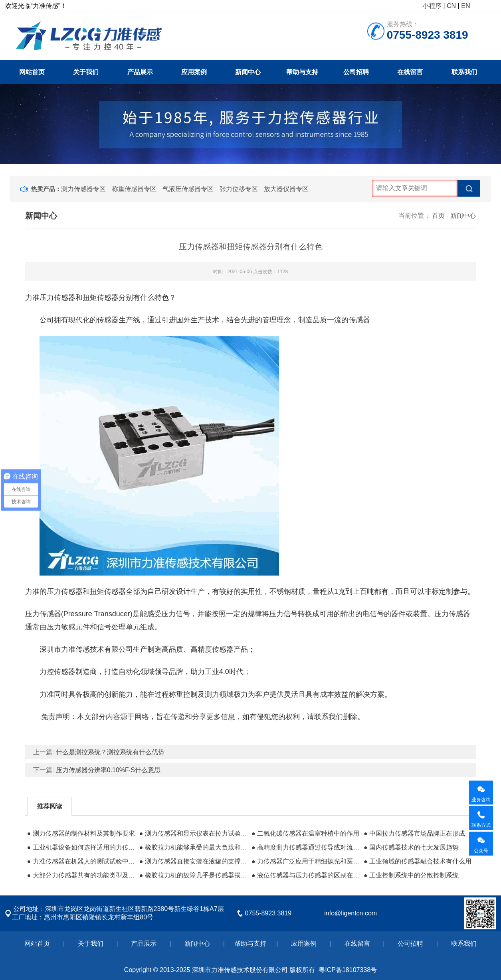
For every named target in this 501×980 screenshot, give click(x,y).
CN (451, 6)
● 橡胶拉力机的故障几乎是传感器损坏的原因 (193, 875)
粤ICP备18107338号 (348, 970)
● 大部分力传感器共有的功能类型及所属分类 (81, 875)
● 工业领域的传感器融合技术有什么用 (418, 861)
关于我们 (86, 72)
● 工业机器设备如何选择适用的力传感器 (81, 847)
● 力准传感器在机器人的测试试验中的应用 (81, 861)
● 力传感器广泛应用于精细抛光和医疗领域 (306, 861)
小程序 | (434, 6)
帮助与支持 (302, 72)
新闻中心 (248, 72)
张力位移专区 (239, 189)
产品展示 (140, 72)
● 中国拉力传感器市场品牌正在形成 (414, 833)
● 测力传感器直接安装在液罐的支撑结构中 (193, 861)
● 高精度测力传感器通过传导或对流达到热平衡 (306, 847)
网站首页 (32, 72)
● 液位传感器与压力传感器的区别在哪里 (306, 875)
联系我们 (464, 72)
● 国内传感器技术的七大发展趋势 (411, 847)
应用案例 (194, 72)
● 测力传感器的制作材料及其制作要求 (81, 833)
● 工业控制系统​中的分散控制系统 (411, 875)
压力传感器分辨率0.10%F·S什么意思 (108, 770)
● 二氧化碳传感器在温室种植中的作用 (305, 833)
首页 (438, 216)
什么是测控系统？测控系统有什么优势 (110, 752)
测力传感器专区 (83, 189)
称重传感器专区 (134, 189)
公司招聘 (356, 72)
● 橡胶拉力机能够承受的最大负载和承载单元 (193, 847)
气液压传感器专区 (188, 189)
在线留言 (410, 72)
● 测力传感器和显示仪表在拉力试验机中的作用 (193, 833)
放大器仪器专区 (286, 189)
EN (465, 6)
